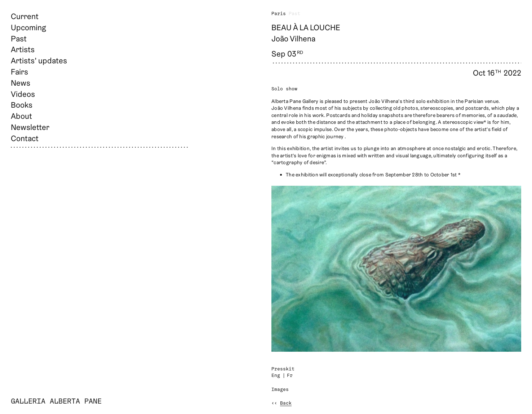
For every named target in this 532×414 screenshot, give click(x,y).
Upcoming (28, 27)
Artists (23, 49)
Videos (23, 94)
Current (25, 16)
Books (22, 105)
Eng (276, 376)
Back (286, 403)
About (21, 116)
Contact (25, 138)
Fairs (19, 72)
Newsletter (30, 127)
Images (280, 390)
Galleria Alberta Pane (56, 402)
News (21, 83)
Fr (290, 376)
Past (19, 39)
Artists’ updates (39, 60)
